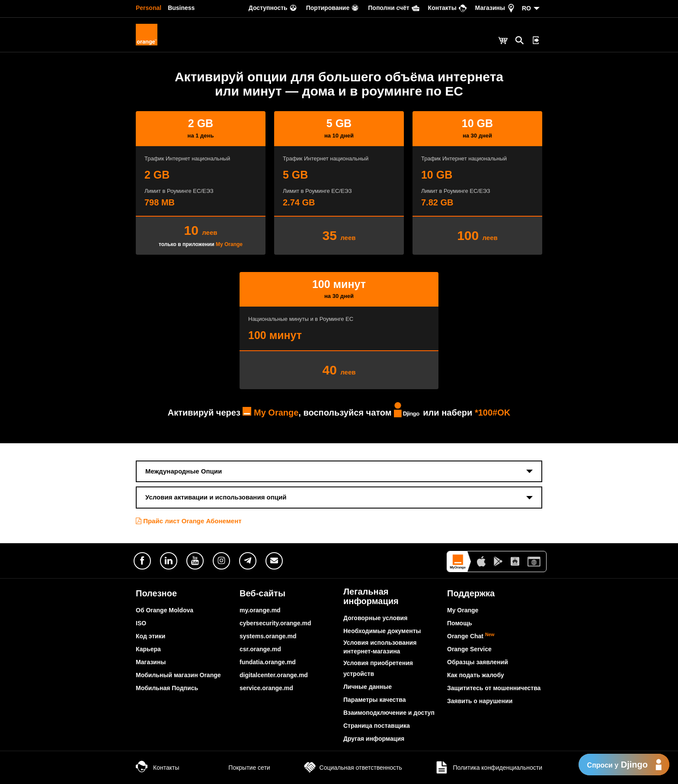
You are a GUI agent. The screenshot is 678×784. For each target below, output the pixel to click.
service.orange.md (266, 688)
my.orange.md (260, 610)
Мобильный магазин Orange (178, 675)
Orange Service (469, 649)
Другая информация (374, 739)
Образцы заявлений (478, 662)
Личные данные (368, 687)
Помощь (460, 623)
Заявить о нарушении (480, 701)
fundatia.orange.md (268, 662)
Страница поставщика (377, 726)
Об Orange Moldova (165, 610)
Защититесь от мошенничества (494, 688)
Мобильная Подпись (167, 688)
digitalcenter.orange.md (274, 675)
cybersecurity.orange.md (275, 623)
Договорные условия (375, 618)
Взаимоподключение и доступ (389, 713)
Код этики (150, 636)
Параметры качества (374, 700)
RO (526, 8)
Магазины (151, 662)
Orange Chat (471, 636)
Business (181, 8)
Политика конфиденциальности (488, 768)
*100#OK (493, 413)
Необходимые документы (382, 631)
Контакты (157, 768)
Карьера (148, 649)
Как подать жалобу (476, 675)
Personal (149, 8)
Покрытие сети (240, 768)
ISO (141, 623)
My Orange (229, 244)
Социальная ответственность (352, 768)
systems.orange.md (268, 636)
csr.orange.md (260, 649)
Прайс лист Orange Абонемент (189, 521)
